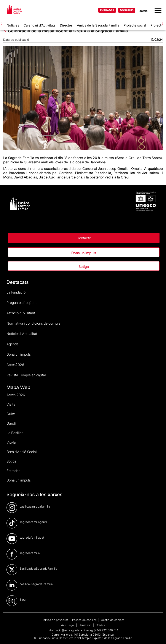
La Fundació (16, 292)
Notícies (13, 25)
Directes (66, 25)
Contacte (84, 238)
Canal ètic (85, 625)
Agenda (13, 344)
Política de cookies (85, 620)
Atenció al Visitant (21, 313)
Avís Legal (68, 625)
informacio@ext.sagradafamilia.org (70, 630)
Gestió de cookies (113, 620)
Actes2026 (15, 365)
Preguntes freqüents (22, 303)
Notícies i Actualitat (22, 334)
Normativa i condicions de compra (34, 323)
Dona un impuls (84, 253)
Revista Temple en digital (26, 375)
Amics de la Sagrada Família (98, 25)
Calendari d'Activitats (40, 25)
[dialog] (158, 635)
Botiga (84, 267)
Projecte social (135, 25)
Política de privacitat (55, 620)
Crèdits (100, 625)
